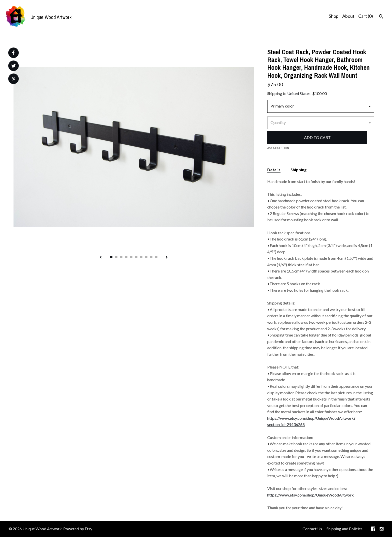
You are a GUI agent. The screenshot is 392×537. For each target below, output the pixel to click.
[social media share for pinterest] (14, 79)
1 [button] (111, 257)
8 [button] (146, 257)
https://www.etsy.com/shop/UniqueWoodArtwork (310, 495)
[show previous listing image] (101, 257)
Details (274, 170)
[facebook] (373, 529)
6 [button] (136, 257)
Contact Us (312, 529)
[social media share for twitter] (14, 66)
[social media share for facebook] (13, 53)
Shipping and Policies (344, 529)
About (348, 16)
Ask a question (278, 148)
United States (299, 93)
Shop (334, 16)
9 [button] (151, 257)
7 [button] (141, 257)
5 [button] (131, 257)
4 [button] (126, 257)
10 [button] (156, 257)
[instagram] (382, 529)
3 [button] (121, 257)
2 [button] (116, 257)
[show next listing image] (167, 257)
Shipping (298, 170)
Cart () (366, 16)
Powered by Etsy (78, 529)
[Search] (381, 17)
